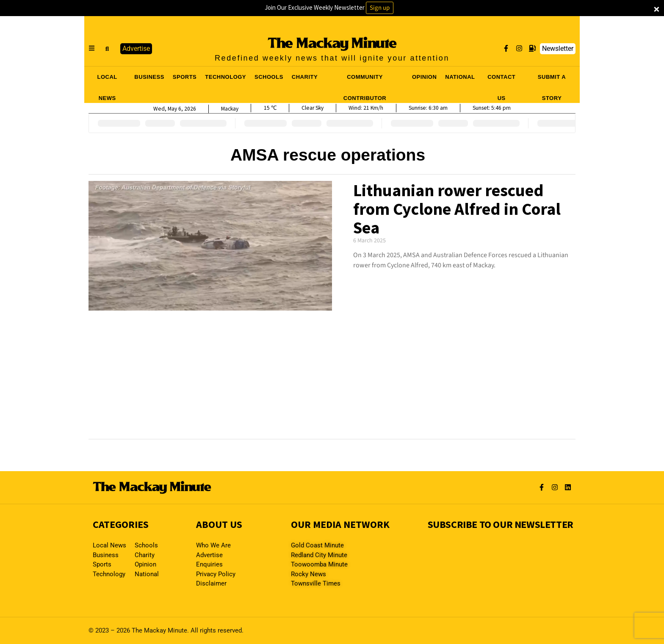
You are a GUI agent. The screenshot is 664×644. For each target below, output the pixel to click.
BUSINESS (149, 77)
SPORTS (185, 77)
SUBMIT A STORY (552, 80)
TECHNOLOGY (225, 77)
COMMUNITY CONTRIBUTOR (365, 80)
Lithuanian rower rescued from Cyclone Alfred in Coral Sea (457, 209)
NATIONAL (460, 77)
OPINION (424, 77)
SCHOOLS (269, 77)
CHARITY (305, 77)
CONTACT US (501, 80)
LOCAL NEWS (107, 80)
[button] (108, 49)
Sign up (380, 8)
